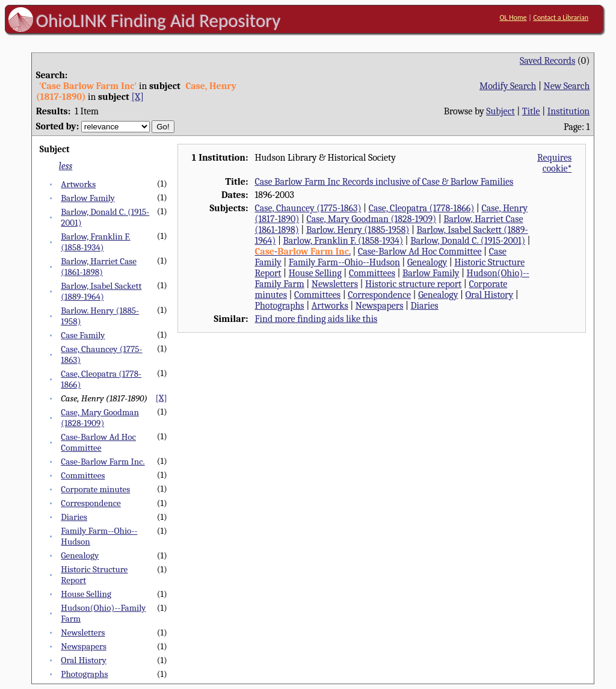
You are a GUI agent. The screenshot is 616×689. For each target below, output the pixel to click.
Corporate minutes (95, 489)
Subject (500, 111)
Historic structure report (413, 284)
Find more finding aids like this (316, 319)
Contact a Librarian (561, 17)
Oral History (84, 660)
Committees (83, 475)
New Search (567, 86)
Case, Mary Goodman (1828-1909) (100, 418)
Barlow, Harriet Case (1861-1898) (99, 267)
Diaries (74, 517)
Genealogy (80, 555)
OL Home (513, 17)
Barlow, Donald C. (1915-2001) (468, 241)
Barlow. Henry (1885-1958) (358, 230)
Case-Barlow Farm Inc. (103, 462)
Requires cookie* (554, 163)
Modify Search (508, 86)
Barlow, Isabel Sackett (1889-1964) (101, 291)
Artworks (78, 184)
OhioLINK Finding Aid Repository (159, 20)
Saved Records (547, 61)
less (66, 166)
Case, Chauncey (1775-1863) (308, 208)
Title (531, 111)
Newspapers (84, 646)
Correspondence (91, 503)
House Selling (86, 594)
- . (302, 252)
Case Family (83, 335)
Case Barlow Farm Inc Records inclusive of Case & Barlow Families (384, 182)
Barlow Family (88, 198)
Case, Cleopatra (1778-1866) (422, 208)
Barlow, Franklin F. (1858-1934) (95, 242)
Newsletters (83, 632)
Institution (569, 111)
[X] (137, 97)
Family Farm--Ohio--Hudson (344, 262)
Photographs (84, 674)
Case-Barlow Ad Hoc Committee (98, 442)
